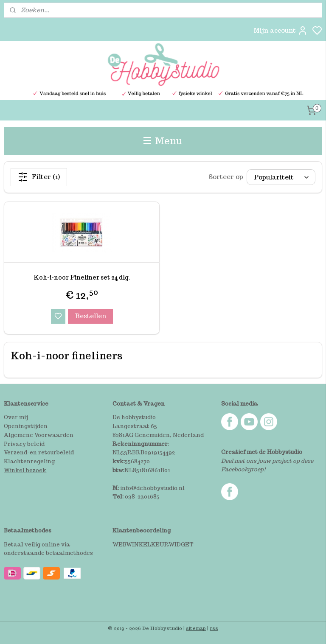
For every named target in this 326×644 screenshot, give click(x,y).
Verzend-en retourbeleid (39, 452)
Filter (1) (39, 177)
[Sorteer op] (281, 177)
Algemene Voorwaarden (39, 435)
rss (214, 628)
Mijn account (281, 31)
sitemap (196, 628)
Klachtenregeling (29, 461)
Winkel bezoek (25, 470)
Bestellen (90, 315)
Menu (163, 141)
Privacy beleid (24, 444)
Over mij (16, 417)
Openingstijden (26, 426)
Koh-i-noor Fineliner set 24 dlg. (82, 277)
